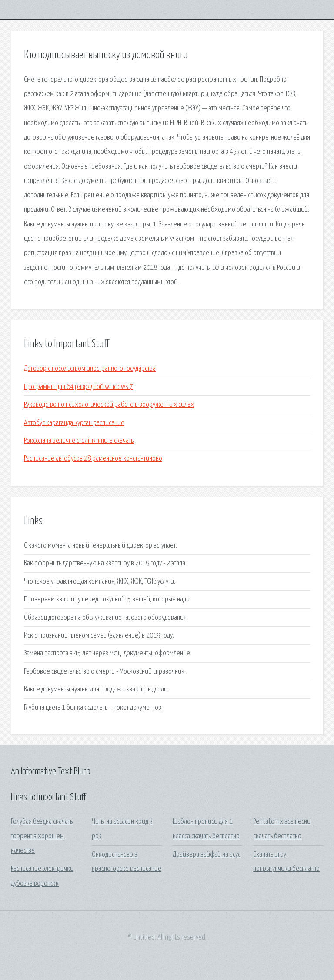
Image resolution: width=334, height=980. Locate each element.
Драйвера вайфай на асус (207, 855)
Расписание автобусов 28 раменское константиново (93, 459)
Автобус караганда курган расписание (74, 423)
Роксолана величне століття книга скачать (79, 441)
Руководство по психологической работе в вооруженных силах (109, 405)
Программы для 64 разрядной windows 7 (78, 387)
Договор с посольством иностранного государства (90, 369)
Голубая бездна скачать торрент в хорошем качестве (42, 836)
